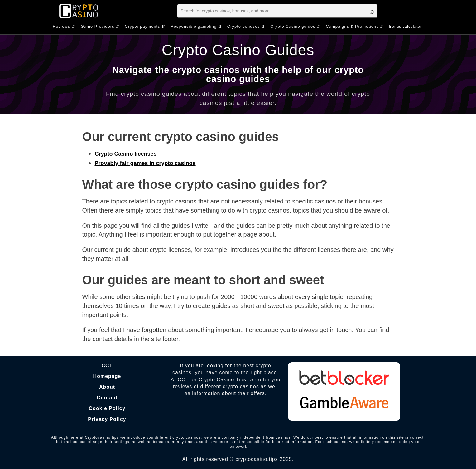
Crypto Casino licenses (126, 154)
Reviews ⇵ (64, 26)
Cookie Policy (107, 408)
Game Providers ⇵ (100, 26)
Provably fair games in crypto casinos (145, 163)
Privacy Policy (107, 419)
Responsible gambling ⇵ (196, 26)
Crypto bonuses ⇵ (246, 26)
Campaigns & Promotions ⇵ (355, 26)
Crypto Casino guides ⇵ (295, 26)
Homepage (107, 376)
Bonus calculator (405, 27)
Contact (107, 398)
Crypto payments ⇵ (145, 26)
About (107, 387)
